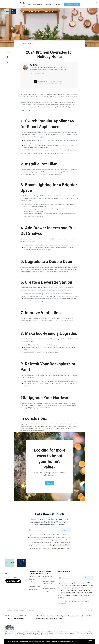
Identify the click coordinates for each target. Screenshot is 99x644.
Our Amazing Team (34, 587)
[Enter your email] (46, 530)
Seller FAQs (32, 579)
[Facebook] (6, 573)
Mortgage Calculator (49, 589)
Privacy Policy (90, 610)
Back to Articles (28, 43)
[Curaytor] (13, 582)
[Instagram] (9, 573)
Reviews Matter (33, 589)
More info (76, 642)
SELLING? (23, 12)
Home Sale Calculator (49, 581)
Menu (80, 12)
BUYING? (30, 12)
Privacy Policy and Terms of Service (60, 545)
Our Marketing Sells (34, 576)
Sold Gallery (47, 591)
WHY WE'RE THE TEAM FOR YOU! (44, 12)
